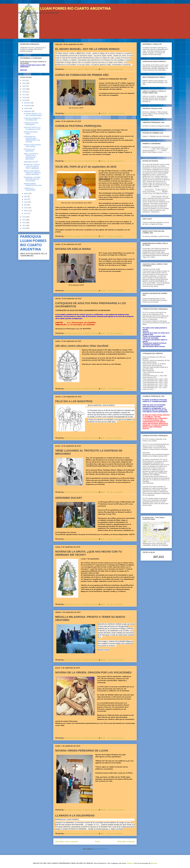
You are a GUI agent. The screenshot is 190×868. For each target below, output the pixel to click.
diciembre (27, 103)
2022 (24, 81)
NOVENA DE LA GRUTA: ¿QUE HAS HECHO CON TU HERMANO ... (32, 166)
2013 (24, 220)
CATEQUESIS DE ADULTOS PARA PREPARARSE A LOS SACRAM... (32, 139)
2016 (24, 97)
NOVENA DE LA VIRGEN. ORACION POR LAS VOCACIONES (93, 672)
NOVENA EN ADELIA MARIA (73, 249)
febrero (27, 211)
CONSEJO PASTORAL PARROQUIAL (79, 126)
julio (26, 196)
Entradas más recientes (67, 841)
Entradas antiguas (126, 841)
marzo (26, 208)
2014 (24, 217)
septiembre (28, 111)
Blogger (154, 863)
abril (26, 205)
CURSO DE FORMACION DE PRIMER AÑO (82, 75)
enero (26, 213)
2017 (24, 95)
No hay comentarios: (116, 69)
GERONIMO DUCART (69, 498)
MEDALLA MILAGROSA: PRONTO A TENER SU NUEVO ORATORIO (32, 173)
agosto (26, 194)
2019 (24, 89)
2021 (24, 83)
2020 (24, 86)
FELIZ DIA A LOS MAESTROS (74, 401)
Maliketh (130, 863)
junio (26, 199)
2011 (24, 226)
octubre (27, 108)
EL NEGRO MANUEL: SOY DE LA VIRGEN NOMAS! (87, 49)
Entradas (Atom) (101, 849)
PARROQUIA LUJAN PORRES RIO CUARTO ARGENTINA (65, 8)
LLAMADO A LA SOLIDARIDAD (75, 815)
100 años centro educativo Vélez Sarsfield (82, 346)
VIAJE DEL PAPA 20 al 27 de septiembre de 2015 (86, 167)
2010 (24, 228)
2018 (24, 92)
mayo (26, 202)
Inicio (98, 841)
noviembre (28, 106)
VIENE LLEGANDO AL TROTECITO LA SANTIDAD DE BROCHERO (31, 156)
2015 (24, 100)
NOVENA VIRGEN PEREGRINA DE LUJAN (82, 751)
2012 (24, 223)
